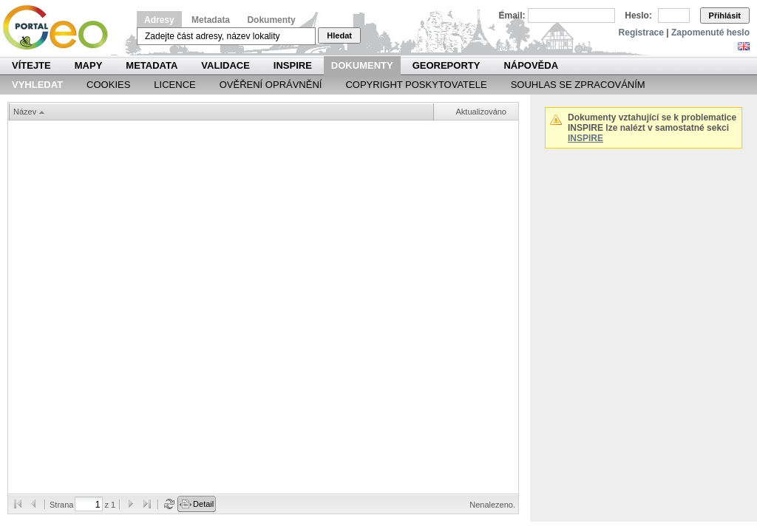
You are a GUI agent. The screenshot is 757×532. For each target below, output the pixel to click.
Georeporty (447, 65)
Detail (203, 504)
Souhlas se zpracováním (578, 85)
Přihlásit (725, 16)
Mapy (89, 65)
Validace (225, 65)
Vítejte (31, 65)
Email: (512, 16)
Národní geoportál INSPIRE (61, 28)
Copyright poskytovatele (416, 85)
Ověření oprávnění (271, 85)
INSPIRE (293, 65)
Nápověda (531, 65)
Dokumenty (271, 20)
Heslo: (638, 16)
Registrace (641, 33)
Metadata (211, 20)
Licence (174, 85)
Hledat (339, 35)
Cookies (108, 85)
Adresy (159, 20)
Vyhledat (37, 85)
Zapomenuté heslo (710, 33)
